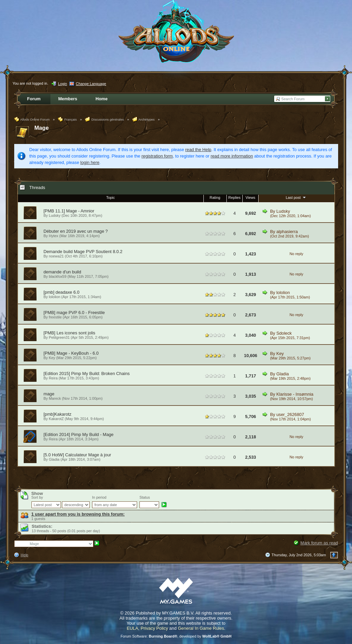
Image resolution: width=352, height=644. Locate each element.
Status (145, 497)
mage (49, 394)
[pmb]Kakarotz (58, 414)
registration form (157, 156)
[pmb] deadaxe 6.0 (62, 292)
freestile (55, 317)
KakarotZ (56, 419)
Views (250, 198)
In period (99, 497)
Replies (235, 198)
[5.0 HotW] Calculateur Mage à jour (78, 455)
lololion (54, 297)
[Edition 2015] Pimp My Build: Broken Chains (87, 373)
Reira (53, 378)
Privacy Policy (155, 628)
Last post (296, 197)
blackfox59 (58, 276)
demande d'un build (62, 272)
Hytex (53, 236)
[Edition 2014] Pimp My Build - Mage (79, 434)
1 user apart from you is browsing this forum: (78, 514)
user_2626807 (290, 414)
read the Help (198, 150)
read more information (232, 156)
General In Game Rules (201, 628)
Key (52, 358)
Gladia (282, 374)
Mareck (55, 398)
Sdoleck (284, 333)
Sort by (37, 497)
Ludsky (54, 215)
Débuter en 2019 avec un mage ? (76, 231)
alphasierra (287, 232)
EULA (132, 628)
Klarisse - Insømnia (295, 394)
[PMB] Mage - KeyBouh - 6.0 (71, 353)
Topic (111, 198)
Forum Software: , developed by (176, 636)
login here (90, 162)
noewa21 (56, 256)
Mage (42, 128)
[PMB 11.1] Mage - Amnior (69, 211)
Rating (215, 198)
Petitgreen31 (59, 337)
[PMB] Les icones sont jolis (70, 333)
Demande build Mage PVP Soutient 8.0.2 (83, 252)
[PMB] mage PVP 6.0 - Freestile (74, 313)
